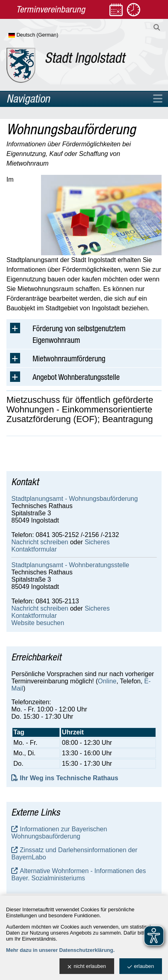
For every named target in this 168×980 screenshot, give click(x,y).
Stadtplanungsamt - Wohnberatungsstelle (70, 565)
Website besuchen (38, 623)
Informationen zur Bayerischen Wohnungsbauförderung (59, 833)
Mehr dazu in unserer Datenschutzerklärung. (60, 950)
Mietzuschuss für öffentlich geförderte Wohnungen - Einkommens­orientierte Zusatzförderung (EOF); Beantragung (80, 410)
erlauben (141, 967)
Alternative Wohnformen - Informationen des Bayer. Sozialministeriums (79, 874)
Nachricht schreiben (40, 542)
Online (107, 681)
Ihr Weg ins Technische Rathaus (69, 778)
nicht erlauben (87, 967)
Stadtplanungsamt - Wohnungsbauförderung (75, 499)
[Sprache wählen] (46, 35)
